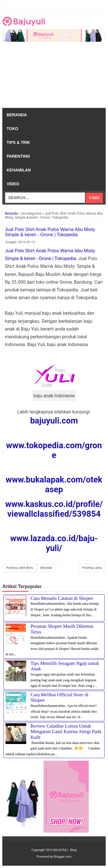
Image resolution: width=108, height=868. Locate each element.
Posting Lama (92, 568)
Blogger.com (63, 857)
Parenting (18, 156)
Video (13, 184)
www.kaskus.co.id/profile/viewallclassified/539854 (54, 509)
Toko (12, 129)
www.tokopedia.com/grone (54, 450)
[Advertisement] (54, 76)
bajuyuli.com (54, 421)
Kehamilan (19, 170)
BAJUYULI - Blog (65, 850)
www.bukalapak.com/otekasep (54, 484)
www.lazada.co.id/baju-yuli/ (54, 543)
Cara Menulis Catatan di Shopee (62, 598)
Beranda (17, 115)
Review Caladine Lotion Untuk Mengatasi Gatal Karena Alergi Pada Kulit (66, 732)
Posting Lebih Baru (20, 568)
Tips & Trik (18, 142)
